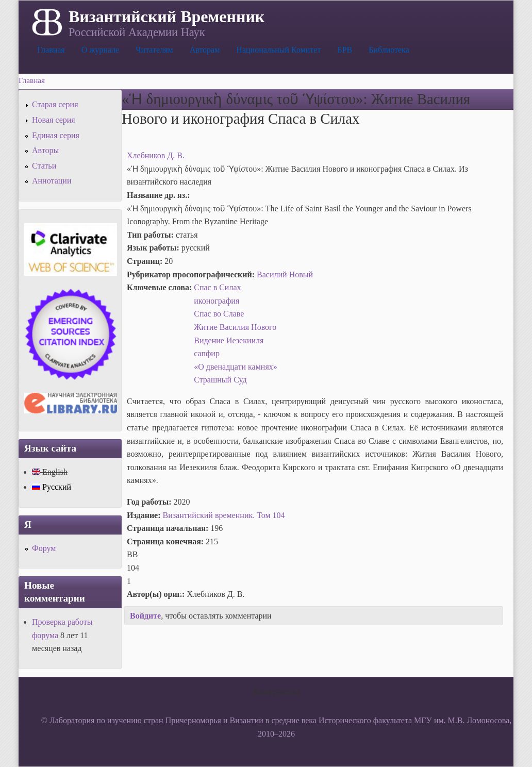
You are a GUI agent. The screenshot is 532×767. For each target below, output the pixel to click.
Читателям (154, 50)
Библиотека (389, 50)
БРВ (345, 50)
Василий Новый (285, 274)
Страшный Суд (220, 380)
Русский (52, 487)
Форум (44, 548)
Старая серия (55, 104)
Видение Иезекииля (229, 340)
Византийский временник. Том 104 (224, 515)
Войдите (145, 616)
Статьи (44, 166)
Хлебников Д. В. (156, 155)
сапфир (207, 353)
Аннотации (52, 181)
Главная (51, 50)
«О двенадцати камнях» (236, 367)
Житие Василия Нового (235, 327)
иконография (217, 301)
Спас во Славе (219, 314)
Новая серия (54, 120)
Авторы (45, 150)
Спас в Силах (217, 287)
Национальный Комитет (278, 50)
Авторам (205, 50)
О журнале (101, 50)
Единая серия (56, 135)
